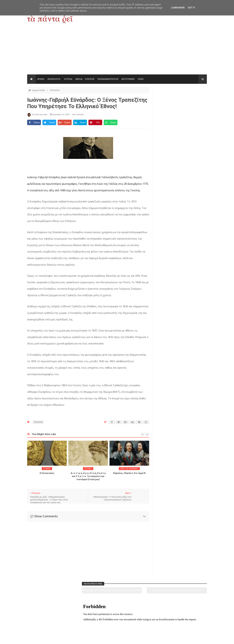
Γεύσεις (153, 624)
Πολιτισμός (117, 624)
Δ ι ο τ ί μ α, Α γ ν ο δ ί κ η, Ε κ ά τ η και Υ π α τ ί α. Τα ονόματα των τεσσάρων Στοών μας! (88, 476)
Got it (191, 8)
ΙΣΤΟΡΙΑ (68, 79)
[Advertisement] (117, 51)
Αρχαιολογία (44, 624)
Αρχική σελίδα (39, 90)
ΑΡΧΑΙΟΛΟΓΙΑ (54, 79)
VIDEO (141, 79)
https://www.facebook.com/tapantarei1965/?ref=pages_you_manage (195, 98)
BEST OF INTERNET (129, 469)
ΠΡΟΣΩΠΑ (55, 90)
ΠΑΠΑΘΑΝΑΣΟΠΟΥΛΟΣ (108, 79)
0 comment (78, 115)
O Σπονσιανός (47, 473)
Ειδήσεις (190, 624)
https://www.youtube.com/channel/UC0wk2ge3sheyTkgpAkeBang (169, 98)
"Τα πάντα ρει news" (58, 639)
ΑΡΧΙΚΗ (41, 79)
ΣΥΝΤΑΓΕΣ (90, 79)
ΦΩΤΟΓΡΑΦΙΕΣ (128, 79)
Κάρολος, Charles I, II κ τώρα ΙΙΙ (129, 473)
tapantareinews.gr (198, 639)
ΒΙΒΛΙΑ (79, 79)
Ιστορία (81, 624)
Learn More (178, 8)
